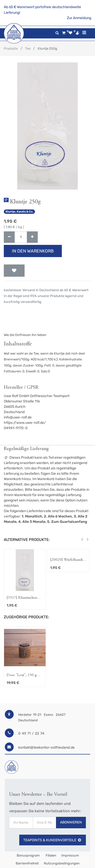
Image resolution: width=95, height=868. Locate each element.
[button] (14, 271)
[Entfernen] (9, 237)
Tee (28, 48)
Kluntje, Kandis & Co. (20, 212)
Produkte (11, 48)
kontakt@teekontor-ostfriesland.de (46, 747)
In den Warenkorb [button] (33, 251)
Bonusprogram (28, 855)
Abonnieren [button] (71, 822)
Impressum (70, 855)
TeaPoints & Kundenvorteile (53, 840)
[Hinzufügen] (32, 237)
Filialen (51, 855)
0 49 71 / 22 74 (31, 733)
